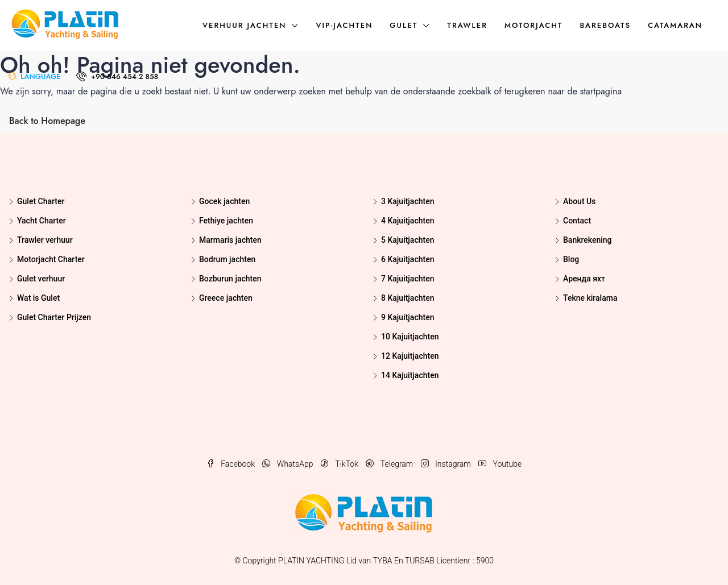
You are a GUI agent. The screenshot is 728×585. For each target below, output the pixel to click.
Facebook (232, 464)
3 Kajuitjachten (408, 201)
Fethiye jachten (226, 221)
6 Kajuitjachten (408, 259)
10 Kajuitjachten (410, 337)
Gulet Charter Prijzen (54, 317)
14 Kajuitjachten (410, 375)
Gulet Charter (41, 201)
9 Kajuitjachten (408, 317)
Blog (571, 259)
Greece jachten (226, 298)
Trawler (467, 25)
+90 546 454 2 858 (117, 76)
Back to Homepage (47, 121)
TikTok (341, 464)
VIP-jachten (344, 25)
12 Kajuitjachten (410, 356)
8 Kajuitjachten (408, 298)
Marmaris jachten (230, 240)
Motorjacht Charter (51, 259)
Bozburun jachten (230, 279)
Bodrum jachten (227, 259)
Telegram (390, 464)
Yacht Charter (42, 221)
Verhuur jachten (244, 25)
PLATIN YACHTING (311, 561)
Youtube (500, 464)
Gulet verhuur (41, 279)
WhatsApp (288, 464)
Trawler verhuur (45, 240)
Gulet (404, 25)
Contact (577, 221)
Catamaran (675, 25)
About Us (579, 201)
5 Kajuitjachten (408, 240)
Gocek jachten (224, 201)
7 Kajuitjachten (408, 279)
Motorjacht (533, 25)
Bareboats (605, 25)
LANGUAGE (35, 76)
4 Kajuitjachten (408, 221)
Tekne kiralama (590, 298)
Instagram (447, 464)
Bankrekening (588, 240)
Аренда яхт (584, 279)
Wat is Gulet (38, 298)
